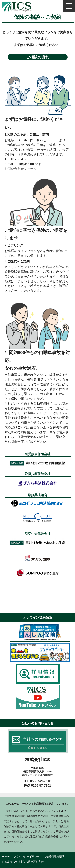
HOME (6, 857)
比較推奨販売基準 (54, 857)
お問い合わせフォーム (21, 169)
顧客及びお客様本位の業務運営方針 (23, 862)
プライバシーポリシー (27, 857)
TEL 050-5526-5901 (37, 781)
